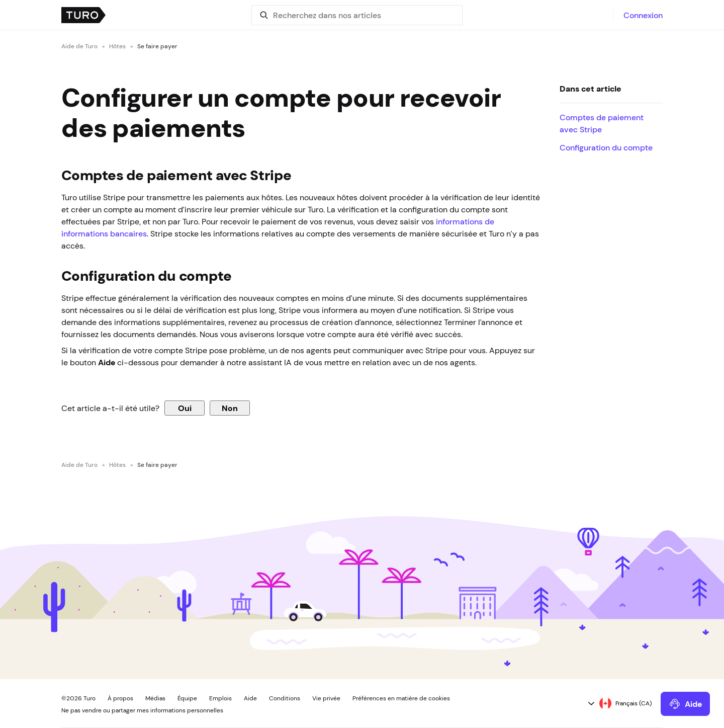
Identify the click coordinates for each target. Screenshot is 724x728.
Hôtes (117, 46)
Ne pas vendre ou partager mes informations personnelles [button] (142, 710)
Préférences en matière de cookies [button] (401, 698)
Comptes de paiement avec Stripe (602, 123)
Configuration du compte (606, 147)
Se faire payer (157, 46)
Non (230, 408)
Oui (185, 408)
